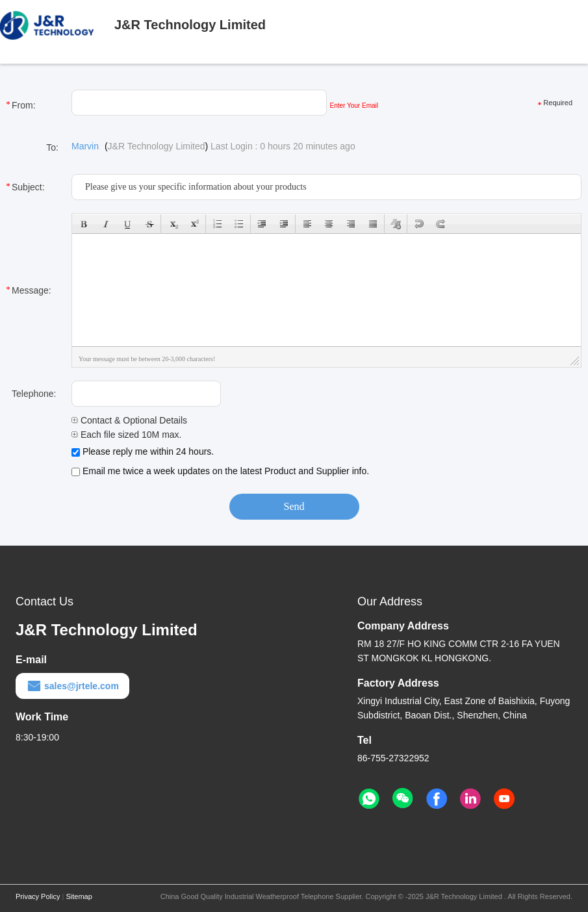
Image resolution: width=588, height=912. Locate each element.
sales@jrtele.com (72, 686)
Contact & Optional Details (129, 420)
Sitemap (79, 896)
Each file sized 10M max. (127, 435)
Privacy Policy (38, 896)
